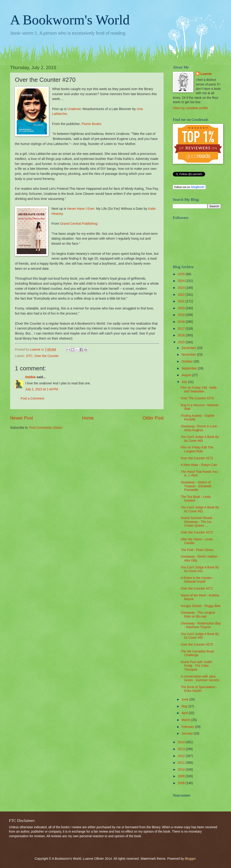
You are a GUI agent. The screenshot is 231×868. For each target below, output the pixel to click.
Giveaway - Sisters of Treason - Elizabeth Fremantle (196, 486)
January (188, 733)
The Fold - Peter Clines (197, 550)
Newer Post (22, 418)
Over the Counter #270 (197, 645)
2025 (182, 274)
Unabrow (74, 109)
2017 (182, 329)
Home (88, 418)
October (188, 362)
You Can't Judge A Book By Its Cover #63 (200, 439)
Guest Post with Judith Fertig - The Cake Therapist (196, 666)
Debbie (30, 377)
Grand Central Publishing (79, 224)
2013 (182, 749)
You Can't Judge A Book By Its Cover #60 (200, 636)
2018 (182, 322)
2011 (182, 763)
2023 (182, 288)
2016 (182, 335)
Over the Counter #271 (197, 589)
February (188, 727)
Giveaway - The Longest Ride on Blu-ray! (198, 615)
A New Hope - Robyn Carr (199, 465)
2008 (182, 783)
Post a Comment (32, 399)
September (190, 368)
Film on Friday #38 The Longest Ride (197, 449)
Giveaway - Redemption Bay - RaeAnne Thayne (201, 625)
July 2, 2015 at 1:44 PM (42, 389)
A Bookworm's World (70, 20)
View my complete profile (190, 108)
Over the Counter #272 (197, 532)
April (185, 713)
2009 (182, 776)
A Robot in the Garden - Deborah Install (197, 580)
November (189, 355)
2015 (182, 342)
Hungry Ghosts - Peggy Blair (201, 606)
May (185, 706)
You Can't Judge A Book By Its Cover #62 (200, 509)
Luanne (206, 74)
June (185, 699)
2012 (182, 756)
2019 (182, 315)
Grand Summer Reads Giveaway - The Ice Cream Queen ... (196, 522)
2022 (182, 295)
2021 (182, 301)
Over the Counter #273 (197, 458)
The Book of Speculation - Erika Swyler (199, 689)
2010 (182, 770)
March (186, 720)
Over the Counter (47, 356)
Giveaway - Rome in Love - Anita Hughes (200, 428)
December (189, 348)
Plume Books (91, 124)
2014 (182, 742)
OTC (29, 356)
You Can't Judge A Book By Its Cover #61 (200, 569)
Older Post (153, 418)
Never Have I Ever (81, 209)
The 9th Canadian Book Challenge (197, 653)
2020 (182, 308)
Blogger (190, 859)
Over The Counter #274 (197, 398)
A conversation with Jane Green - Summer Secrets (200, 678)
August (187, 375)
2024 (182, 281)
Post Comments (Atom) (46, 428)
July (185, 382)
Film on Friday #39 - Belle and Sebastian (199, 390)
